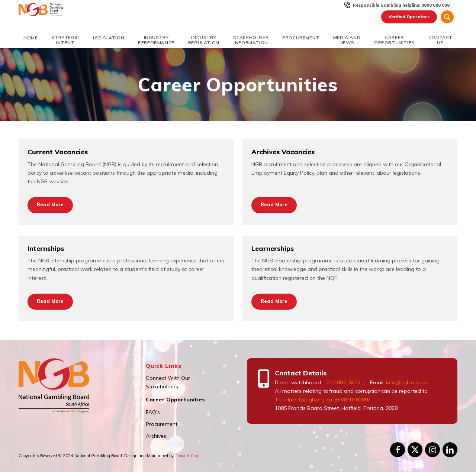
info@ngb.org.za (406, 382)
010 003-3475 (343, 382)
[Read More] (50, 205)
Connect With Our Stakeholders (168, 382)
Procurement (162, 424)
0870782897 (356, 400)
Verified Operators (409, 17)
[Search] (447, 17)
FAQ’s (153, 412)
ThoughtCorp (187, 456)
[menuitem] (401, 5)
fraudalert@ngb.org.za (303, 400)
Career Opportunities (175, 400)
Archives (156, 436)
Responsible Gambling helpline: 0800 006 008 (401, 5)
